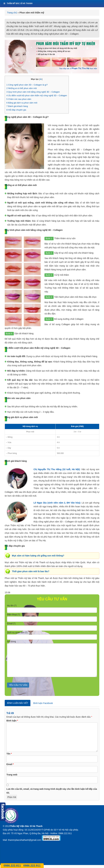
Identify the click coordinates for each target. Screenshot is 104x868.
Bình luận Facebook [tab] (43, 703)
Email (10, 764)
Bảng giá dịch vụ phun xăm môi (22, 103)
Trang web (12, 775)
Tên (9, 754)
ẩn (41, 79)
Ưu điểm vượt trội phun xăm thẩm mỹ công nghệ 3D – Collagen (37, 95)
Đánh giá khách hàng (17, 106)
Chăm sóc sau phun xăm (19, 99)
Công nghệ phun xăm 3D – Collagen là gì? (27, 85)
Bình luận (12, 721)
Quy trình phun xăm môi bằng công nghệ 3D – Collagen (33, 92)
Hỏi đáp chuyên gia (16, 110)
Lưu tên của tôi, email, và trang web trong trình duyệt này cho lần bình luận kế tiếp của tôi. (52, 791)
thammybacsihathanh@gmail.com (25, 840)
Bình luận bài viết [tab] (18, 703)
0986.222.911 (32, 866)
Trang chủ (12, 13)
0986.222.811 (13, 866)
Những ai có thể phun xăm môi (22, 88)
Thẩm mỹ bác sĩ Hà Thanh (18, 3)
